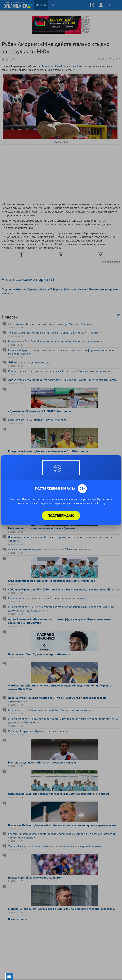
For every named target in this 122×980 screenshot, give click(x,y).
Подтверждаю (61, 516)
